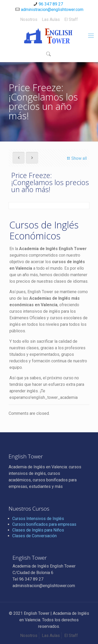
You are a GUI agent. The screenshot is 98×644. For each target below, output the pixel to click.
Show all (76, 158)
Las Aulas (51, 19)
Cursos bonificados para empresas (44, 524)
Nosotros (29, 19)
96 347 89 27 (51, 4)
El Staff (71, 19)
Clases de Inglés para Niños (38, 530)
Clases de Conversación (34, 536)
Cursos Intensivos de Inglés (38, 519)
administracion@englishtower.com (52, 10)
